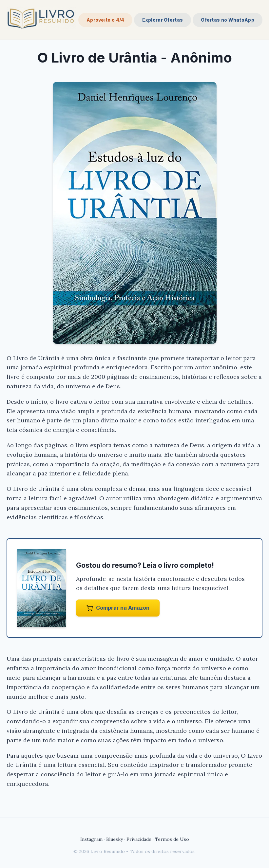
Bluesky (115, 839)
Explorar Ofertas (163, 20)
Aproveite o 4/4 (106, 20)
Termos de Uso (172, 839)
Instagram (91, 839)
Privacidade (139, 839)
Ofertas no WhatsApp (228, 20)
